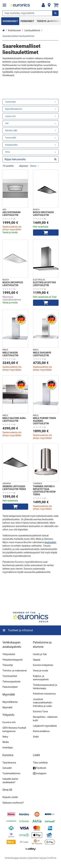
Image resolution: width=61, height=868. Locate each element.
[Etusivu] (20, 5)
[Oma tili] (43, 5)
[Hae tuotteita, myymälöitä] (30, 13)
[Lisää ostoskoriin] (46, 233)
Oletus (34, 166)
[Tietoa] (49, 5)
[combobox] (30, 13)
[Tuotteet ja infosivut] (5, 5)
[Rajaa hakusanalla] (30, 159)
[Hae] (55, 13)
